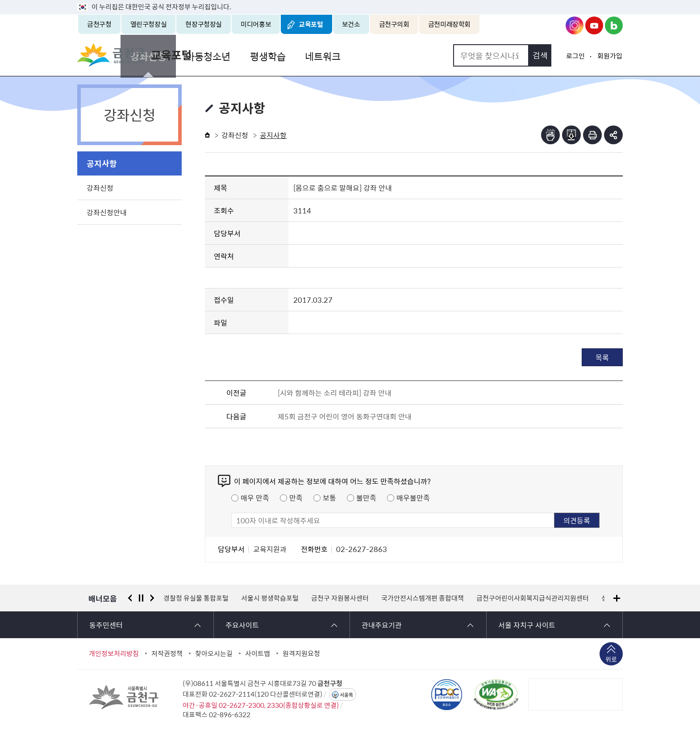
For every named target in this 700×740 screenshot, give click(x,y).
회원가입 (610, 56)
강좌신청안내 (107, 212)
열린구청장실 (149, 24)
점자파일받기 (571, 135)
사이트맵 (258, 653)
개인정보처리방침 (114, 653)
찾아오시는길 (214, 653)
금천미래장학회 (449, 24)
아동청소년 (292, 55)
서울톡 (346, 695)
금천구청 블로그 (614, 25)
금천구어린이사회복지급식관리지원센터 (533, 598)
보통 (329, 498)
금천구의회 (394, 24)
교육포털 (311, 24)
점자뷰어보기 (550, 135)
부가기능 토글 (613, 135)
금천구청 (99, 24)
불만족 (366, 498)
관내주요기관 (382, 625)
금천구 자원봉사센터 (340, 598)
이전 (130, 598)
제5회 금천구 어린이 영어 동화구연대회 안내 (345, 416)
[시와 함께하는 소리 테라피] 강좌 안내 (335, 393)
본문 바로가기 (350, 0)
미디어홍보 (256, 24)
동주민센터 (106, 625)
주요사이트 (242, 625)
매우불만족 (413, 498)
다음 (152, 598)
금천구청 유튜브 (594, 25)
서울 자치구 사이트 (527, 625)
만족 (296, 498)
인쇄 (592, 135)
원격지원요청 (301, 653)
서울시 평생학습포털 (270, 598)
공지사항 (102, 163)
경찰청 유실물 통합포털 (196, 598)
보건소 (351, 24)
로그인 (575, 56)
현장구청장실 (204, 24)
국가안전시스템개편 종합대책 (423, 598)
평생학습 (350, 55)
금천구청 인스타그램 (575, 25)
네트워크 (404, 55)
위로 (611, 660)
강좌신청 (234, 55)
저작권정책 (167, 653)
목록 (602, 357)
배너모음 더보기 (617, 598)
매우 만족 (255, 498)
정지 (141, 598)
